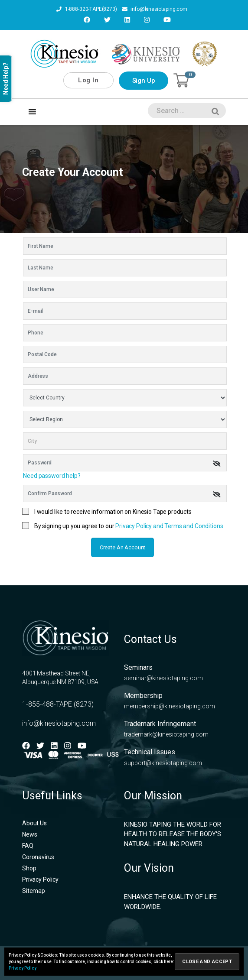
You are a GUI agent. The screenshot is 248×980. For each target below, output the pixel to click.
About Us (34, 822)
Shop (29, 867)
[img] (217, 463)
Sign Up (144, 80)
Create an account (122, 547)
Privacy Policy (40, 879)
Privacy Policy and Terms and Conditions (169, 526)
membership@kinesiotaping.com (170, 706)
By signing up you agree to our (129, 526)
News (29, 834)
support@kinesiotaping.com (163, 762)
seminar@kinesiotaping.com (163, 678)
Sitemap (34, 890)
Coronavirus (38, 856)
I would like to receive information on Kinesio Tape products (113, 511)
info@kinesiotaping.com (155, 10)
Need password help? (52, 475)
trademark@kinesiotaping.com (166, 734)
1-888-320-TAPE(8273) (86, 10)
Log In (88, 80)
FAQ (28, 845)
